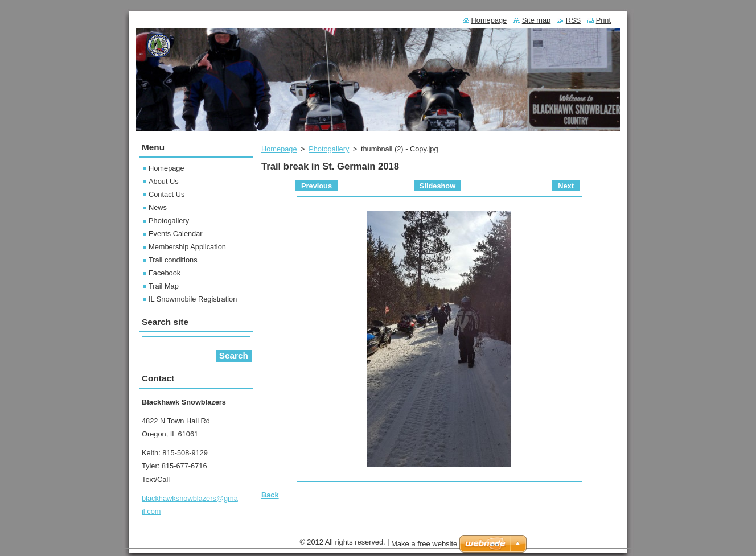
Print (603, 20)
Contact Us (167, 194)
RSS (573, 20)
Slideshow (437, 186)
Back (270, 495)
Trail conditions (173, 260)
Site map (537, 20)
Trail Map (164, 286)
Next (566, 186)
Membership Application (187, 247)
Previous (317, 186)
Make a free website (424, 547)
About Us (164, 181)
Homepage (279, 149)
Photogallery (329, 149)
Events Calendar (176, 234)
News (158, 207)
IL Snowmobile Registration (193, 299)
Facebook (165, 273)
